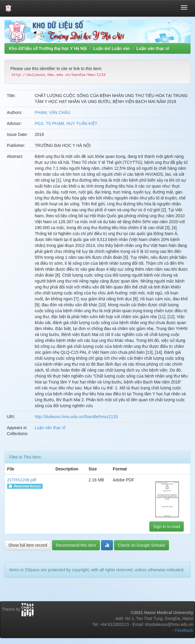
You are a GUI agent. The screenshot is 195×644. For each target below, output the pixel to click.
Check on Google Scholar (142, 545)
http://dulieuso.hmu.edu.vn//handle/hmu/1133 (76, 417)
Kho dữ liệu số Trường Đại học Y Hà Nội (48, 48)
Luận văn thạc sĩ (153, 48)
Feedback (184, 630)
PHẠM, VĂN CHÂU (52, 112)
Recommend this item (76, 545)
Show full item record (28, 545)
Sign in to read (167, 526)
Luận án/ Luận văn (112, 48)
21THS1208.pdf (22, 480)
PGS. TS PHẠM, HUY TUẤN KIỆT (66, 123)
